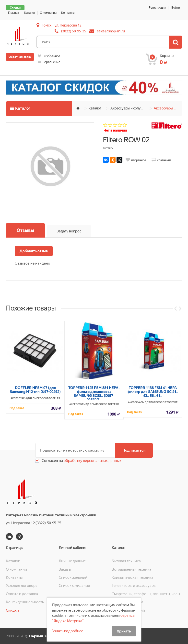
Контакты (68, 13)
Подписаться (134, 450)
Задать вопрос (69, 231)
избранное (49, 56)
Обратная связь (20, 57)
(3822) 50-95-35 (74, 31)
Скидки (15, 8)
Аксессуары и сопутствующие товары (130, 108)
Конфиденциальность (25, 602)
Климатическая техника (132, 577)
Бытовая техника (126, 561)
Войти (176, 8)
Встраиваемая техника (131, 569)
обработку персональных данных (92, 461)
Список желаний (73, 577)
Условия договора (22, 586)
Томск (47, 25)
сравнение (49, 62)
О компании (48, 13)
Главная (13, 13)
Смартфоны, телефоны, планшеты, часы (146, 594)
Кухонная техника (127, 602)
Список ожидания (74, 586)
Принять (124, 631)
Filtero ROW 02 (126, 140)
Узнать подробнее (68, 631)
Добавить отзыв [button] (34, 251)
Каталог (30, 13)
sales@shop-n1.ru (111, 31)
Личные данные (72, 561)
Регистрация (157, 8)
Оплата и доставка (22, 594)
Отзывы (25, 230)
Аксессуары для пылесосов (168, 108)
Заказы (65, 569)
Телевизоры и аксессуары (134, 586)
